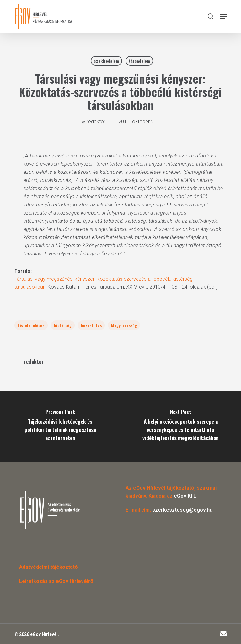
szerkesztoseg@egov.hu (182, 510)
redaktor (96, 122)
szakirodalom (106, 61)
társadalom (139, 61)
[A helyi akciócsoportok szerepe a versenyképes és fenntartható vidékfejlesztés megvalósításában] (181, 427)
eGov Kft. (185, 496)
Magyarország (124, 325)
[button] (223, 16)
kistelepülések (31, 325)
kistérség (63, 325)
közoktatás (91, 325)
